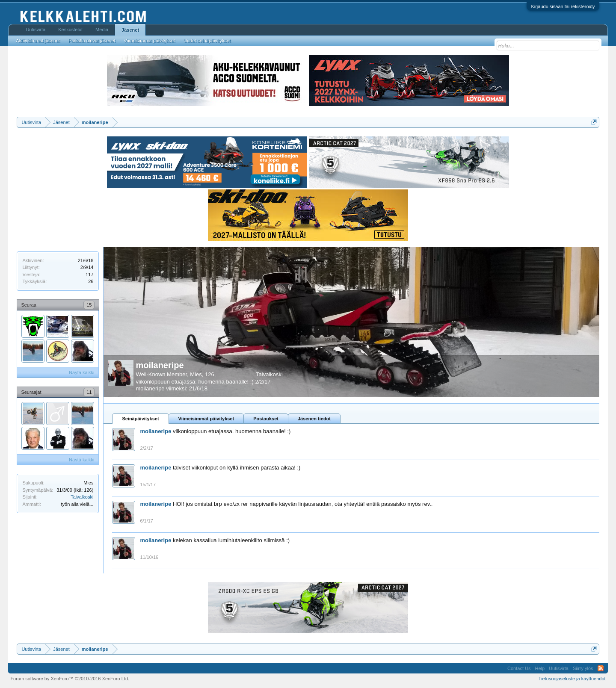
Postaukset (266, 419)
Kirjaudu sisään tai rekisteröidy (563, 6)
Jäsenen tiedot (314, 419)
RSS (601, 668)
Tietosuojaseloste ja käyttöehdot (572, 679)
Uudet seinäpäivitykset (207, 41)
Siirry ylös (583, 668)
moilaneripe (160, 365)
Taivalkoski (82, 497)
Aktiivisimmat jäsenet (38, 41)
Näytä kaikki (81, 372)
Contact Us (519, 668)
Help (540, 668)
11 (89, 392)
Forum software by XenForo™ (70, 679)
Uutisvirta (36, 30)
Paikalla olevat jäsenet (92, 41)
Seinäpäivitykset (140, 419)
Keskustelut (70, 30)
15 (89, 305)
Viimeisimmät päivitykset (206, 419)
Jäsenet (130, 30)
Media (102, 30)
